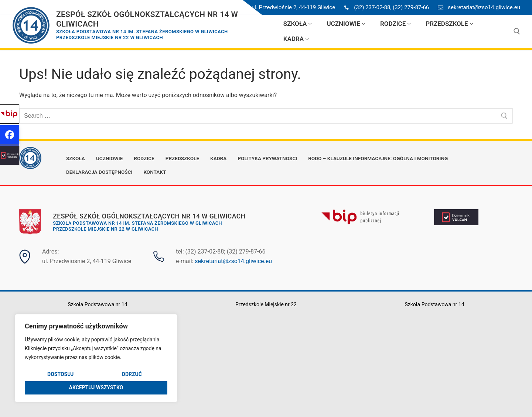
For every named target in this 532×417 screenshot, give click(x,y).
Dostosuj (60, 374)
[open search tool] (517, 31)
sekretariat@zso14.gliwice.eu (478, 7)
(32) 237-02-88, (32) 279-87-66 (385, 7)
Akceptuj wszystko (96, 387)
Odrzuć (132, 374)
